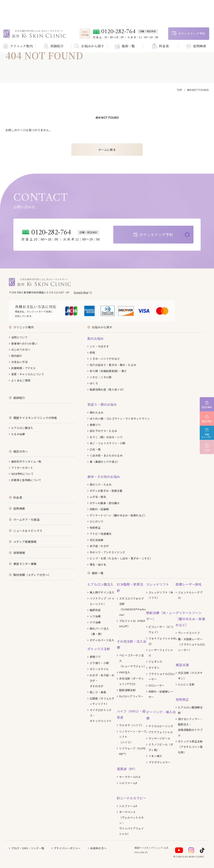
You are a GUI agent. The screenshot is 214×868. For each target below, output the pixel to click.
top (179, 90)
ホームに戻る (107, 150)
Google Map (81, 292)
